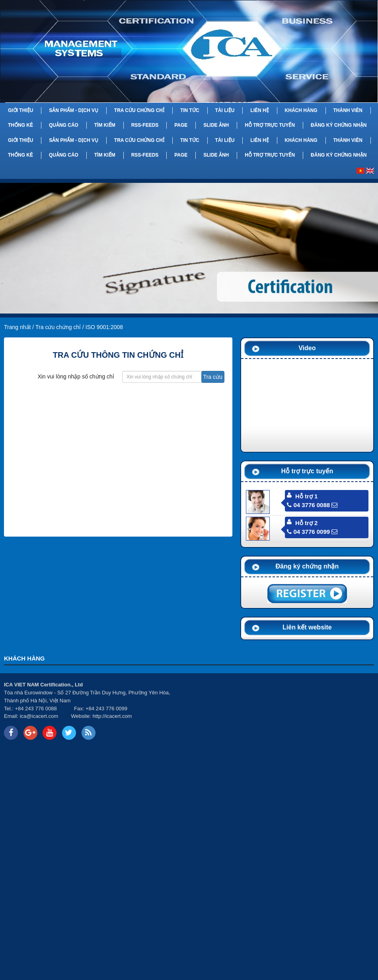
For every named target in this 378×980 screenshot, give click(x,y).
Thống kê (20, 125)
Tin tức (190, 110)
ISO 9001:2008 (104, 327)
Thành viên (348, 110)
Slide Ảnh (216, 125)
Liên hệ (259, 110)
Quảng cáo (64, 125)
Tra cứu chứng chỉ (139, 110)
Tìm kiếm (105, 125)
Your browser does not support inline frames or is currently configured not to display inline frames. (283, 711)
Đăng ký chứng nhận (339, 125)
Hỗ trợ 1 (306, 496)
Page (181, 125)
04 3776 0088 (308, 505)
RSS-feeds (145, 125)
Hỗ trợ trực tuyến (270, 125)
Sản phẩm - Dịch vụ (74, 110)
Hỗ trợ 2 (306, 523)
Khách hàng (301, 110)
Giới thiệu (20, 110)
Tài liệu (225, 110)
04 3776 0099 (308, 532)
